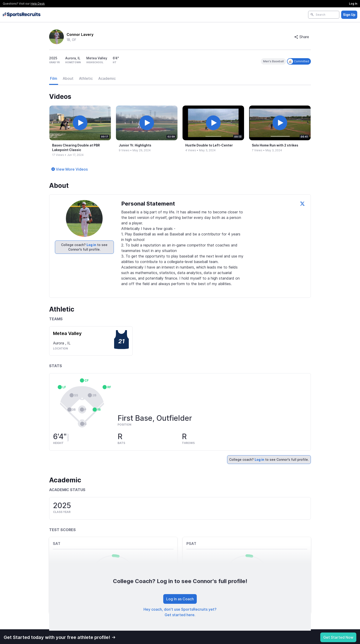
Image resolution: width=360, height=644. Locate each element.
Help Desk (38, 4)
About (68, 78)
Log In (353, 4)
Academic (107, 78)
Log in (91, 245)
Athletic (86, 78)
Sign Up (349, 15)
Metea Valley (67, 333)
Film (54, 78)
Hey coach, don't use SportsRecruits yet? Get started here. (180, 612)
